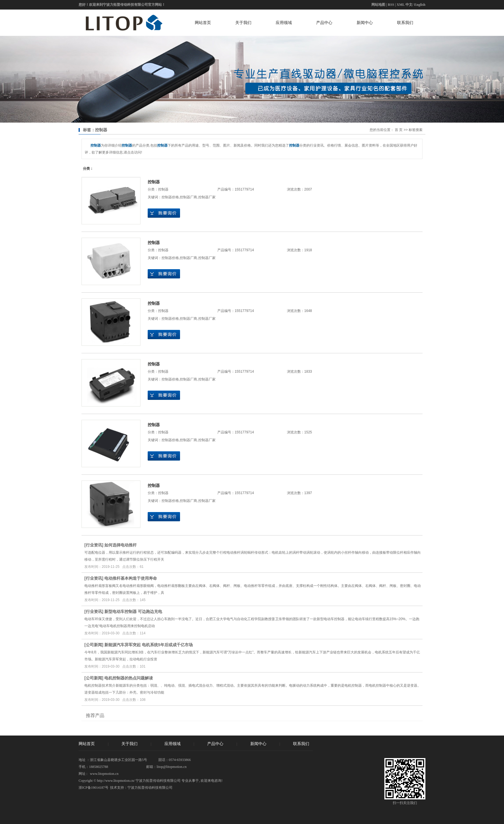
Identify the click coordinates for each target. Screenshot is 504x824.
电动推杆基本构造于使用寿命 (131, 578)
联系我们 (405, 23)
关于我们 (243, 23)
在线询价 (164, 213)
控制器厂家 (207, 197)
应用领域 (284, 23)
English (420, 5)
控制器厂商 (188, 197)
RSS (391, 5)
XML (401, 5)
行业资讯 (94, 545)
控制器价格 (170, 197)
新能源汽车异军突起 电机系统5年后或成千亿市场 (149, 645)
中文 (409, 5)
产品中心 (324, 23)
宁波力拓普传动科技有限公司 (150, 788)
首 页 (399, 130)
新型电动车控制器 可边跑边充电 (133, 611)
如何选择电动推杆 (121, 545)
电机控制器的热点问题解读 (129, 678)
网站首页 (203, 23)
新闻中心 (365, 23)
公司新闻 (94, 645)
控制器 (154, 182)
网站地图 (378, 5)
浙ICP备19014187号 (93, 788)
